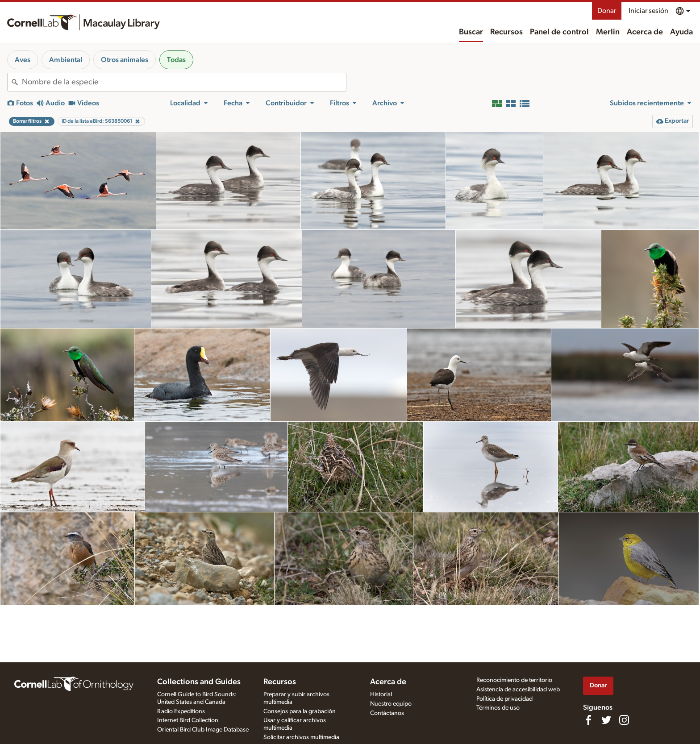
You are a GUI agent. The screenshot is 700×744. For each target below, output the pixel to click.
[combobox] (184, 82)
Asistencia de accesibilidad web (518, 690)
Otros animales (125, 60)
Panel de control (559, 32)
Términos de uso (498, 708)
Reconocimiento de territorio (514, 680)
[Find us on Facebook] (588, 720)
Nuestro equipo (391, 704)
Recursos (506, 32)
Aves (23, 60)
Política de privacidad (504, 699)
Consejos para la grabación (300, 711)
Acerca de (645, 32)
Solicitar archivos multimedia (301, 737)
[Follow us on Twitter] (606, 720)
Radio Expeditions (181, 711)
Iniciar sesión (648, 11)
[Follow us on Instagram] (624, 720)
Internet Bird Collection (188, 720)
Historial (381, 694)
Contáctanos (387, 713)
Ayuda (681, 32)
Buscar (471, 32)
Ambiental (66, 60)
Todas (176, 60)
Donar (607, 11)
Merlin (608, 32)
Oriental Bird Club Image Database (203, 730)
